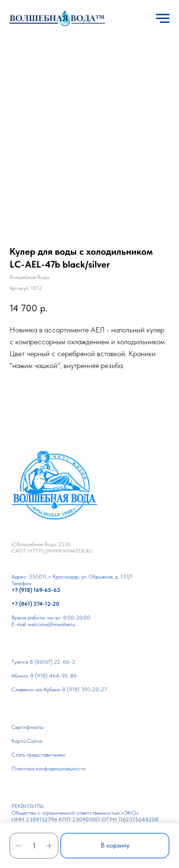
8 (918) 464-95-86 (53, 676)
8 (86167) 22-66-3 (52, 662)
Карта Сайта (27, 741)
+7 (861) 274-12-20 (35, 604)
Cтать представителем (38, 755)
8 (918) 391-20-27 (84, 689)
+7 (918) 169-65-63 (36, 590)
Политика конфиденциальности (49, 768)
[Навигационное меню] (163, 19)
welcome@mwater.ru (52, 624)
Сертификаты (27, 727)
